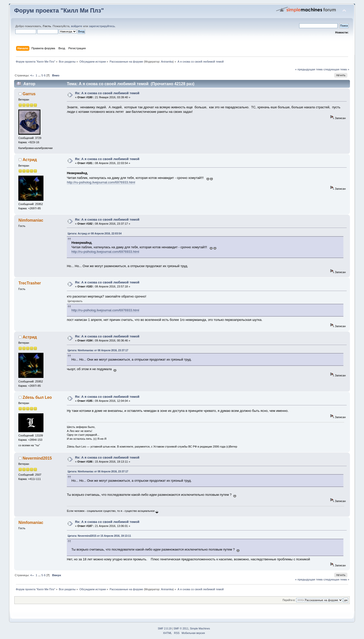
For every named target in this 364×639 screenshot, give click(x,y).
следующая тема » (336, 69)
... (40, 75)
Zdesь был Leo (37, 397)
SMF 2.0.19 (165, 629)
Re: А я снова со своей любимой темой (107, 93)
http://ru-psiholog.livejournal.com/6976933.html (101, 182)
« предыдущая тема (309, 69)
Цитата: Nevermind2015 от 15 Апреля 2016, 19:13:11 (99, 536)
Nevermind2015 (37, 458)
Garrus (29, 94)
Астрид (30, 160)
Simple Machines (200, 629)
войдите (77, 26)
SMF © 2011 (181, 629)
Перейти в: (289, 600)
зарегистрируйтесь (102, 26)
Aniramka (167, 62)
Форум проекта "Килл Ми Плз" (59, 11)
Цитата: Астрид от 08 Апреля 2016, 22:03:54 (95, 234)
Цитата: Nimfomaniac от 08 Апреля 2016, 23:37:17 (98, 350)
